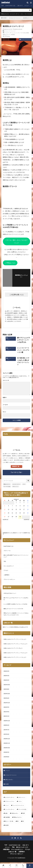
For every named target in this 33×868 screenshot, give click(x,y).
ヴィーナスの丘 (29, 14)
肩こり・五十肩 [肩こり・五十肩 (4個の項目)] (9, 821)
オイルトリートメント (15, 18)
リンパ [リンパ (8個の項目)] (7, 805)
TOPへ (30, 866)
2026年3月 (6, 676)
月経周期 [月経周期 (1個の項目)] (7, 817)
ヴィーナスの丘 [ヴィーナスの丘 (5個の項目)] (22, 809)
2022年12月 (7, 703)
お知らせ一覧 (12, 852)
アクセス (6, 570)
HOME (5, 18)
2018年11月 (7, 743)
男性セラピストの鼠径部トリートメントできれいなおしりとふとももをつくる (16, 614)
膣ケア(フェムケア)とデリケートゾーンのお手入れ (24, 340)
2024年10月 (7, 694)
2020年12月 (7, 721)
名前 (5, 397)
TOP (2, 6)
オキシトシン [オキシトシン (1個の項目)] (22, 797)
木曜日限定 (6, 849)
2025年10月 (7, 685)
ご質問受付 (6, 575)
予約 (5, 561)
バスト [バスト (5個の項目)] (20, 801)
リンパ (16, 33)
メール (5, 405)
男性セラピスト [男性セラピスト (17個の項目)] (18, 817)
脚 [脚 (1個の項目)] (18, 821)
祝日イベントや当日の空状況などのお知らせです (15, 627)
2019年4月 (6, 734)
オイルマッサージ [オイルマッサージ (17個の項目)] (10, 797)
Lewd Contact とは (10, 6)
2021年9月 (6, 712)
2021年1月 (6, 716)
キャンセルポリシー (9, 566)
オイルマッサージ (15, 14)
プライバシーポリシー (9, 579)
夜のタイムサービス (22, 847)
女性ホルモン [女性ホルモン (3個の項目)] (15, 813)
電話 (23, 866)
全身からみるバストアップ (10, 639)
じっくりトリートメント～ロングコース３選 (23, 350)
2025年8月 (6, 689)
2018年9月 (6, 752)
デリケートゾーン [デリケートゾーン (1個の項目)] (10, 801)
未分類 (7, 784)
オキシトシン (15, 486)
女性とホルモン (9, 780)
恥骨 (28, 33)
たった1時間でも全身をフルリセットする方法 (15, 604)
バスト (22, 14)
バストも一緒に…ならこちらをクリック (16, 241)
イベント (7, 771)
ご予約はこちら (10, 263)
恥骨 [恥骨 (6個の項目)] (24, 813)
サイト (4, 412)
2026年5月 (27, 520)
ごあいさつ (20, 6)
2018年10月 (7, 748)
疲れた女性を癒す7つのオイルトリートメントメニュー (16, 556)
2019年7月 (6, 730)
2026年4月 (6, 671)
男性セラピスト (5, 14)
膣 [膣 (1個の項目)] (23, 821)
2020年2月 (6, 725)
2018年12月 (7, 739)
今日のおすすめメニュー (10, 593)
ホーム (3, 866)
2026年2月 (6, 680)
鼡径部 (13, 35)
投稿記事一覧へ (16, 466)
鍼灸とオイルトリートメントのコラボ (13, 609)
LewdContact (6, 3)
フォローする (21, 279)
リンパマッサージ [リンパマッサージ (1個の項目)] (10, 809)
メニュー (27, 6)
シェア (10, 866)
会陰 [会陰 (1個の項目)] (6, 813)
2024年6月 (6, 698)
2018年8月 (6, 757)
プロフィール (7, 551)
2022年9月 (6, 707)
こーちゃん (22, 644)
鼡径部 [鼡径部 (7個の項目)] (7, 825)
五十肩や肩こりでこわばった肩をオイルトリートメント (23, 361)
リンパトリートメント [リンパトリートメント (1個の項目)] (18, 805)
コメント (6, 380)
